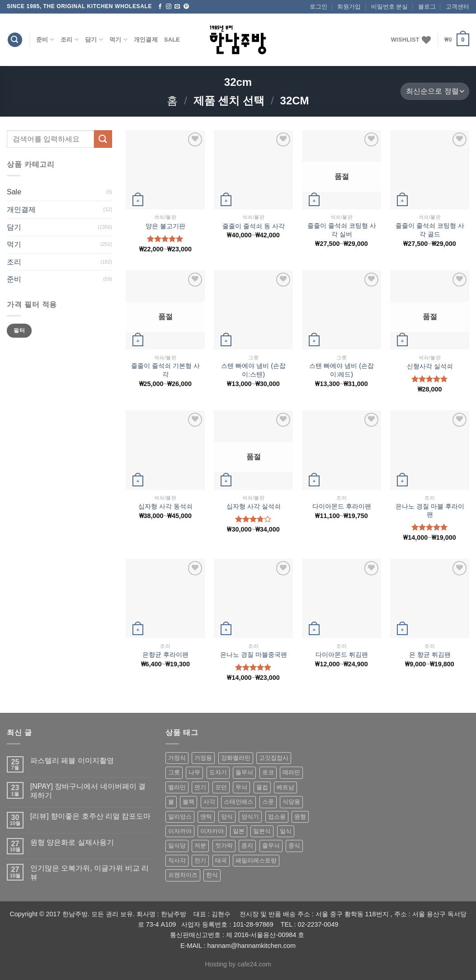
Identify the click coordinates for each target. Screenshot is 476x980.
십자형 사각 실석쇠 (254, 506)
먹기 (118, 40)
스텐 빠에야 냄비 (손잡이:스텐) (253, 370)
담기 (94, 40)
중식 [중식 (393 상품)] (294, 846)
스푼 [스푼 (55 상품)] (268, 802)
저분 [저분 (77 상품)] (200, 846)
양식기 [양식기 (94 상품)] (250, 817)
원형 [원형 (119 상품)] (300, 817)
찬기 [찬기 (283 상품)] (200, 860)
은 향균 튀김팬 (430, 655)
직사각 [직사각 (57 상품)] (177, 860)
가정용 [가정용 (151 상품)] (203, 758)
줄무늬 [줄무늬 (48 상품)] (271, 846)
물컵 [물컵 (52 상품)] (262, 787)
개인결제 (146, 40)
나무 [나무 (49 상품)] (194, 772)
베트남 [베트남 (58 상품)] (285, 787)
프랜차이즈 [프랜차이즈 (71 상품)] (183, 875)
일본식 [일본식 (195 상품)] (262, 831)
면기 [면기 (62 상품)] (200, 787)
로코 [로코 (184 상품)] (268, 772)
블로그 (427, 7)
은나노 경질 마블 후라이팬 (430, 511)
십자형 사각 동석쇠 (165, 506)
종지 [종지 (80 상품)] (247, 846)
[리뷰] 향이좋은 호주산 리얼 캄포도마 (91, 816)
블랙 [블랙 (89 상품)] (189, 802)
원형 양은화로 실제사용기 (72, 842)
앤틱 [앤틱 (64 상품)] (206, 817)
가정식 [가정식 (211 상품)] (177, 758)
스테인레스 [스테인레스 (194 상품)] (238, 802)
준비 (45, 40)
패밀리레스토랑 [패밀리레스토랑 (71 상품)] (256, 860)
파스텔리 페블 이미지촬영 (72, 761)
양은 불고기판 (165, 226)
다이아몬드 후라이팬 (342, 506)
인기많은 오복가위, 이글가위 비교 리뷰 (90, 872)
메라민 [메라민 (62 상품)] (291, 772)
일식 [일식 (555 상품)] (286, 831)
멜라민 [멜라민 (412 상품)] (177, 787)
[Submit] (103, 139)
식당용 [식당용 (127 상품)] (291, 802)
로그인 (318, 7)
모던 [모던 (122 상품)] (221, 787)
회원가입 (349, 7)
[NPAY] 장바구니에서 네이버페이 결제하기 (88, 791)
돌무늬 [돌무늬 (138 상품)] (244, 772)
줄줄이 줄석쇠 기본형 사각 (165, 370)
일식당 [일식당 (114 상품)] (177, 846)
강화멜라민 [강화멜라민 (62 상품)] (236, 758)
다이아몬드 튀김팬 (342, 655)
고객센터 (457, 7)
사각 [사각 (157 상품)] (209, 802)
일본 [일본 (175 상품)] (239, 831)
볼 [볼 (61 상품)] (171, 802)
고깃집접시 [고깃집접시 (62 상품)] (274, 758)
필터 (19, 330)
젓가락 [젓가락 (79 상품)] (224, 846)
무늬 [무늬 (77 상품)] (241, 787)
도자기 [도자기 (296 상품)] (218, 772)
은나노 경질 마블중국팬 (254, 655)
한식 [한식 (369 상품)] (212, 875)
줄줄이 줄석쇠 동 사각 (254, 226)
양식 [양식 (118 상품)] (227, 817)
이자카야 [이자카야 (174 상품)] (212, 831)
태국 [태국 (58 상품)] (221, 860)
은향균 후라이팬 (165, 655)
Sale (172, 40)
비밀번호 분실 (390, 7)
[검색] (15, 40)
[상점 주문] (435, 92)
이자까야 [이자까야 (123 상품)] (180, 831)
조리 (70, 40)
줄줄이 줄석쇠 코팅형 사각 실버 (342, 230)
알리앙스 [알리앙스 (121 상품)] (180, 817)
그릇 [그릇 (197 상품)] (174, 772)
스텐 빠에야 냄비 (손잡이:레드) (342, 370)
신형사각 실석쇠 (430, 366)
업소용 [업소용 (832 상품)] (277, 817)
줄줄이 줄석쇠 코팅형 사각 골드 (430, 230)
